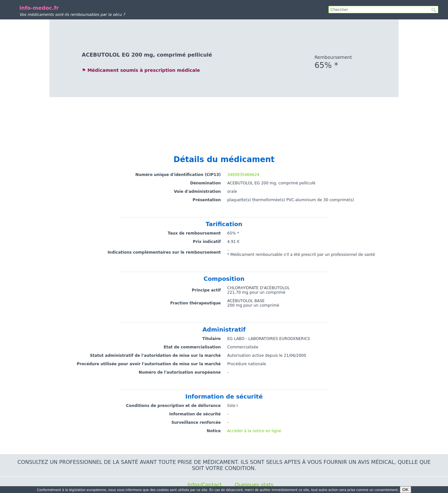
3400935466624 (243, 175)
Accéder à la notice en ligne (254, 431)
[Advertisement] (224, 120)
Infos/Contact (205, 485)
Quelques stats (254, 485)
